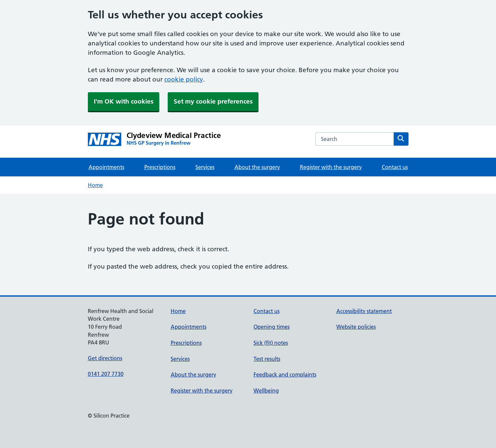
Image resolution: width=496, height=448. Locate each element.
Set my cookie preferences (213, 101)
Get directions (105, 358)
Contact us (395, 167)
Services (205, 167)
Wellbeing (266, 391)
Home (95, 185)
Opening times (272, 327)
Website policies (356, 327)
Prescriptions (160, 167)
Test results (267, 359)
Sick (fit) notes (271, 343)
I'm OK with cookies (124, 101)
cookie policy (184, 79)
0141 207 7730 (106, 374)
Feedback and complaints (285, 375)
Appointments (106, 167)
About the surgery (257, 167)
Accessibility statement (364, 311)
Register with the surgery (331, 167)
